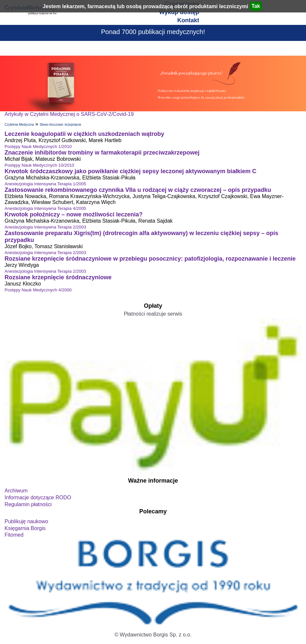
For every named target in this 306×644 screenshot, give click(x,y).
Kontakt (188, 20)
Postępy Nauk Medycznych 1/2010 (38, 147)
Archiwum (16, 491)
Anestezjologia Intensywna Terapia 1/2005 (45, 184)
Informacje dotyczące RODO (38, 497)
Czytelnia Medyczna (19, 125)
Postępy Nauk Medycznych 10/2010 (39, 165)
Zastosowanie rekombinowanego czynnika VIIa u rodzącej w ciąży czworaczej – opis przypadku (138, 190)
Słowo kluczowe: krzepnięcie (60, 125)
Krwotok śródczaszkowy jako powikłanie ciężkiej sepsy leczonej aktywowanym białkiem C (130, 171)
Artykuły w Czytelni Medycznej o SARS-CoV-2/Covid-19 (69, 114)
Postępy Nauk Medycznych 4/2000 (38, 290)
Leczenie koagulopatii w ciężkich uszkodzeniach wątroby (84, 134)
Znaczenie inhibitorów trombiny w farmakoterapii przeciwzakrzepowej (102, 153)
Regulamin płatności (28, 504)
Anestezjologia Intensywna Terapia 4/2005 (45, 208)
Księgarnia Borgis (25, 528)
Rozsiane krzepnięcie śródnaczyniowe (58, 277)
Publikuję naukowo (26, 521)
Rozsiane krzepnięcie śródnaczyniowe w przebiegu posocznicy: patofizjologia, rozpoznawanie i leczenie (150, 259)
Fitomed (14, 535)
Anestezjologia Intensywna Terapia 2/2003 (45, 227)
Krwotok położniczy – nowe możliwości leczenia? (74, 214)
